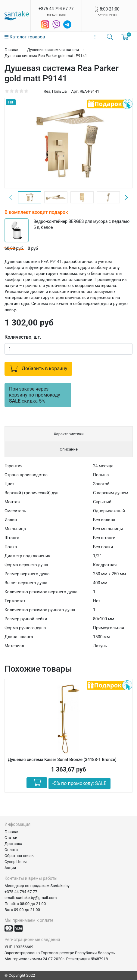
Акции (10, 868)
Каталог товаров (25, 37)
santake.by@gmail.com (36, 898)
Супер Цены (16, 862)
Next (126, 197)
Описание (69, 449)
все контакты (56, 15)
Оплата (11, 850)
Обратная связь (19, 856)
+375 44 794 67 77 (56, 9)
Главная (12, 50)
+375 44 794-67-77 (21, 892)
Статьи (11, 838)
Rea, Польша (55, 91)
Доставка (13, 844)
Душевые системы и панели (54, 50)
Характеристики (68, 434)
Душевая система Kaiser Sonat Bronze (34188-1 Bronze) (62, 760)
